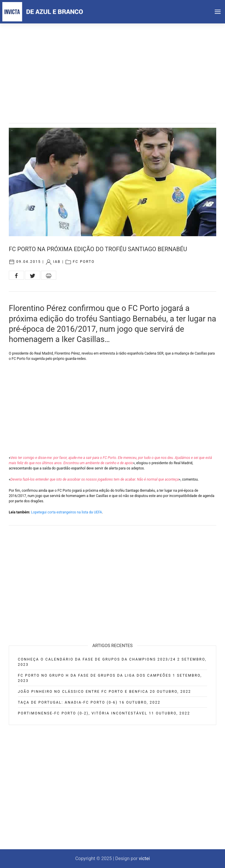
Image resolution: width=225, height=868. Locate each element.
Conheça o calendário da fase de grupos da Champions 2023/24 (97, 659)
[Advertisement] (112, 67)
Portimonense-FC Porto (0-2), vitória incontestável (83, 713)
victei (144, 858)
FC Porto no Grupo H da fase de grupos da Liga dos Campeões (94, 675)
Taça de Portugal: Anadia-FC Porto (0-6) (68, 702)
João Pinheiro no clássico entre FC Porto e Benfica (83, 692)
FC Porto (84, 262)
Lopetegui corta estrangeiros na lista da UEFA (67, 512)
